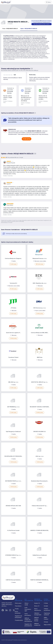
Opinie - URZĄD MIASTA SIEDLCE (29, 29)
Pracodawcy (18, 606)
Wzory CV (37, 606)
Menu (48, 2)
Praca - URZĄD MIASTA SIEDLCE (10, 29)
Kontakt (46, 606)
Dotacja (46, 622)
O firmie (46, 603)
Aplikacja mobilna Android (36, 619)
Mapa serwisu (47, 625)
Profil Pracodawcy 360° (28, 609)
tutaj (23, 221)
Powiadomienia (19, 620)
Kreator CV (37, 603)
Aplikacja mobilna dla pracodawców (28, 620)
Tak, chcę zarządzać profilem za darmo (42, 24)
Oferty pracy (18, 603)
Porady (17, 609)
